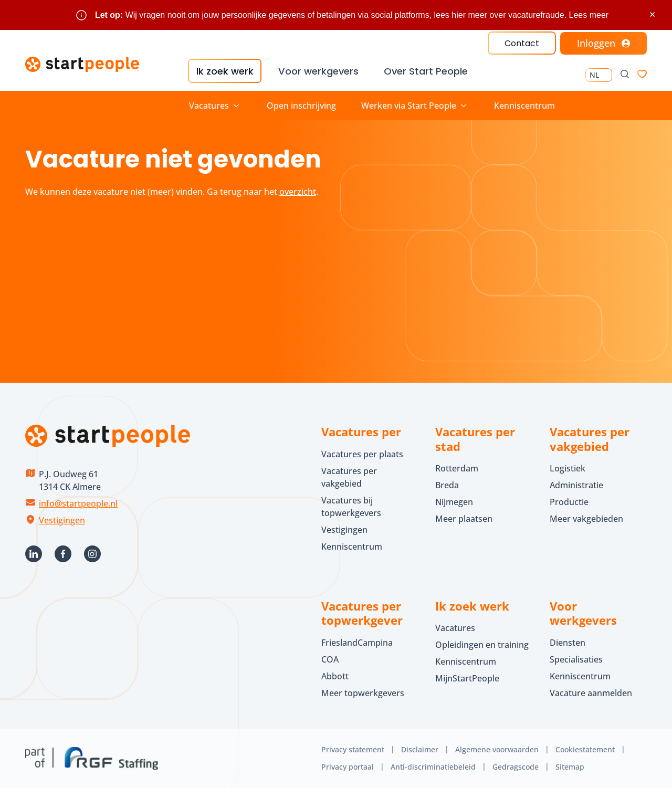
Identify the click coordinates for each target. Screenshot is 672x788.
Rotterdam (457, 468)
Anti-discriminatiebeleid (433, 766)
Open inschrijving (301, 106)
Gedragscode (516, 766)
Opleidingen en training (482, 645)
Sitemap (570, 766)
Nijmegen (454, 502)
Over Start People (424, 71)
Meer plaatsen (464, 519)
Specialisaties (576, 659)
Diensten (568, 643)
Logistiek (568, 468)
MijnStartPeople (467, 678)
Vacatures (455, 628)
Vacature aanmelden (591, 693)
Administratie (576, 485)
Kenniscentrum (524, 106)
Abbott (336, 676)
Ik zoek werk (224, 71)
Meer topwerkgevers (363, 693)
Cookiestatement (585, 749)
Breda (447, 485)
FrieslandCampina (357, 643)
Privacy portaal (348, 766)
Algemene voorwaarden (497, 749)
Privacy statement (353, 749)
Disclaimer (420, 749)
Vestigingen (62, 520)
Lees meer (589, 15)
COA (330, 659)
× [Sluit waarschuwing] (652, 14)
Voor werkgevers (317, 71)
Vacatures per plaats (362, 454)
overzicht (298, 192)
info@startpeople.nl (78, 503)
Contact (522, 43)
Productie (569, 502)
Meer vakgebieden (586, 519)
